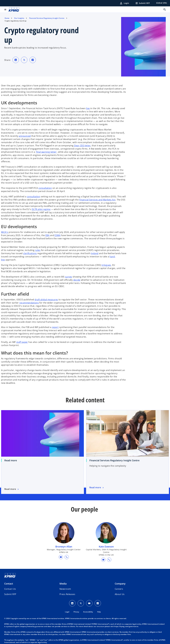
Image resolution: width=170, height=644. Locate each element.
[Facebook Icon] (98, 603)
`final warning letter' (46, 152)
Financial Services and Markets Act (97, 200)
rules (38, 250)
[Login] (124, 3)
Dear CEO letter (82, 146)
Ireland (95, 253)
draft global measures (46, 300)
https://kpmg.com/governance (126, 626)
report (55, 327)
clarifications (30, 253)
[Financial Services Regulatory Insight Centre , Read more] (97, 488)
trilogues (106, 265)
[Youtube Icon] (89, 603)
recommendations (29, 303)
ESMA (58, 235)
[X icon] (81, 603)
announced (25, 136)
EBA (47, 235)
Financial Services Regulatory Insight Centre (114, 460)
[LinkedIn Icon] (72, 603)
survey (69, 277)
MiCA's (5, 232)
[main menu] (5, 10)
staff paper (22, 342)
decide (77, 280)
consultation (45, 188)
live (88, 108)
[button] (61, 557)
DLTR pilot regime (41, 209)
